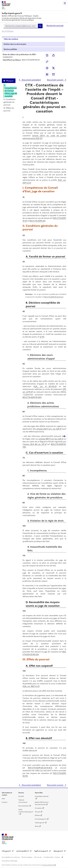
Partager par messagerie (53, 74)
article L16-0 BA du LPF (34, 444)
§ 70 (42, 337)
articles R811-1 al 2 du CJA (50, 439)
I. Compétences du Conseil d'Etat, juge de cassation (11, 91)
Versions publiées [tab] (10, 49)
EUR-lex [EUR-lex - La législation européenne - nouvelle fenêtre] (37, 815)
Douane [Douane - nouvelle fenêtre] (38, 812)
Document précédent (31, 80)
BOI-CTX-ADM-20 (37, 221)
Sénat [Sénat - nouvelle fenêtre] (37, 826)
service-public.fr (23, 851)
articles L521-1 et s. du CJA (48, 429)
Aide (3, 799)
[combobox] (21, 26)
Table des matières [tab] (11, 39)
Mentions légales (27, 857)
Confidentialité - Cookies (52, 857)
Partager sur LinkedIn (47, 74)
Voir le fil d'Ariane (8, 31)
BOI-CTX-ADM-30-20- (52, 297)
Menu (65, 3)
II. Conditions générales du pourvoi (9, 102)
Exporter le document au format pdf (47, 55)
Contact (5, 802)
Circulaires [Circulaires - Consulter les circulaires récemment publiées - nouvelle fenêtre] (38, 808)
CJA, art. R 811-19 (44, 386)
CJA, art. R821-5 (30, 686)
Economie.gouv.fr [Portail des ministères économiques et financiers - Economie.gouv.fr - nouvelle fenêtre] (41, 819)
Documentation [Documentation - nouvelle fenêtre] (24, 806)
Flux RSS (21, 796)
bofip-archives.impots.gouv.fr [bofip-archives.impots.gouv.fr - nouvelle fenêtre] (26, 812)
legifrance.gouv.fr (41, 851)
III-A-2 (61, 297)
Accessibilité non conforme (11, 857)
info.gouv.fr (7, 851)
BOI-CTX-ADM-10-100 (32, 397)
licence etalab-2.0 (48, 865)
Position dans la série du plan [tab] (15, 44)
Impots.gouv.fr (40, 823)
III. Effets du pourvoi (9, 109)
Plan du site (38, 857)
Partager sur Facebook (47, 68)
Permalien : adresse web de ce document (47, 62)
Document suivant (55, 80)
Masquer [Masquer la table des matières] (10, 81)
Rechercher (40, 26)
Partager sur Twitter (53, 68)
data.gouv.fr (59, 851)
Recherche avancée (55, 26)
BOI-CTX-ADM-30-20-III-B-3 (40, 768)
